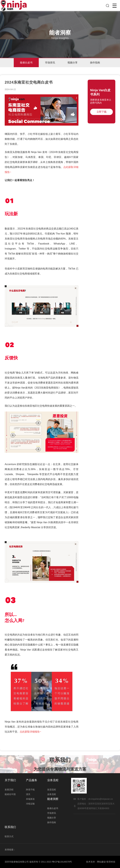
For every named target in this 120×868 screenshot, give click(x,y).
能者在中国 (10, 794)
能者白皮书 (26, 63)
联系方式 (9, 836)
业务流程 (53, 780)
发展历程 (9, 790)
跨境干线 (30, 790)
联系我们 (10, 827)
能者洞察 (53, 799)
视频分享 (72, 63)
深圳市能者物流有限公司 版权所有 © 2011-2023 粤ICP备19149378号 (38, 862)
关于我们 (10, 780)
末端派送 (30, 799)
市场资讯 (50, 63)
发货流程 (52, 790)
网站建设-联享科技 (106, 862)
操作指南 (95, 63)
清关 (28, 794)
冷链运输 (30, 804)
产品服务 (32, 780)
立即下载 (102, 112)
